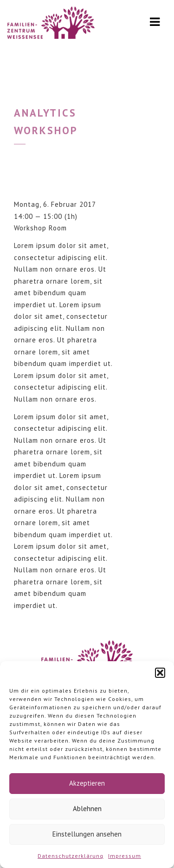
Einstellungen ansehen (87, 834)
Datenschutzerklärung (71, 856)
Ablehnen (87, 809)
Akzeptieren (87, 783)
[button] (160, 673)
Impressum (125, 856)
